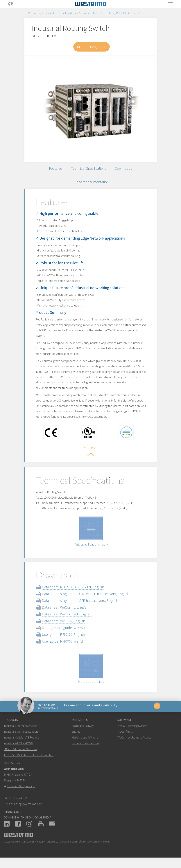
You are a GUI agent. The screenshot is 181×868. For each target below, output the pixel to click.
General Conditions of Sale (73, 848)
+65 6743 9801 (21, 804)
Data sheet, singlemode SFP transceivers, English (80, 604)
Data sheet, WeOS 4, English (64, 624)
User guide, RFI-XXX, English (63, 638)
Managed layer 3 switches (97, 13)
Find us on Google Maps (21, 793)
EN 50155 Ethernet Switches (20, 756)
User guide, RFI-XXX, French (63, 645)
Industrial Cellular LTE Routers (21, 744)
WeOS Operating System (132, 732)
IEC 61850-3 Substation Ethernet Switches (29, 761)
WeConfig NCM (126, 738)
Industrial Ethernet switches (60, 13)
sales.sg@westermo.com (27, 810)
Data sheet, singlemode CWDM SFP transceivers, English (86, 597)
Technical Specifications (88, 169)
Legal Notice (52, 848)
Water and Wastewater (85, 750)
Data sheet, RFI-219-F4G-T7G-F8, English (73, 591)
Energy (76, 738)
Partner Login (12, 818)
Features (53, 169)
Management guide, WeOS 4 (64, 631)
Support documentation (90, 185)
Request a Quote (92, 47)
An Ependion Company (33, 848)
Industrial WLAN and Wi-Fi (18, 750)
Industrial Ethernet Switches (20, 732)
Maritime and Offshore (85, 744)
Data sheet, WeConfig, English (65, 611)
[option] (91, 108)
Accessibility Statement (98, 848)
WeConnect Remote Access (134, 744)
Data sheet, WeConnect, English (67, 618)
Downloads (126, 169)
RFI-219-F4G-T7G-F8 (129, 13)
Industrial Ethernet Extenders (21, 738)
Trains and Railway (83, 732)
